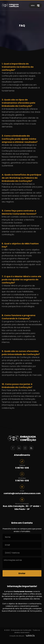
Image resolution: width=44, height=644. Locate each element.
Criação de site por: (17, 636)
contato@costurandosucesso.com (22, 493)
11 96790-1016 (22, 468)
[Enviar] (22, 573)
